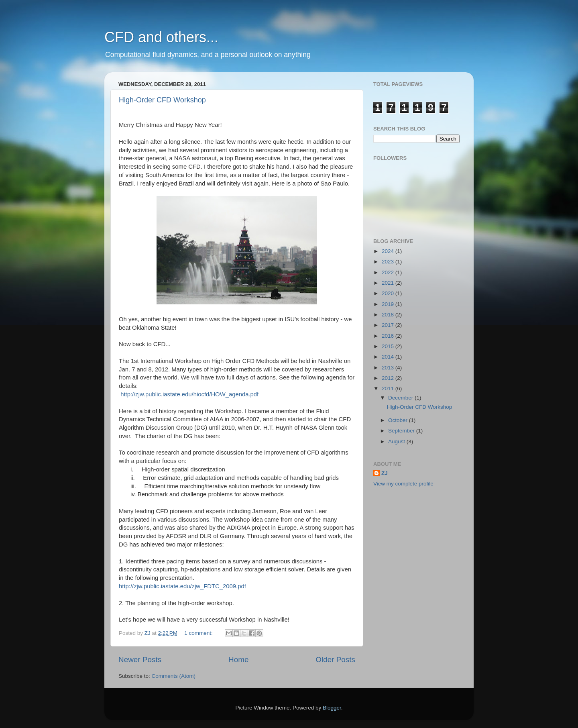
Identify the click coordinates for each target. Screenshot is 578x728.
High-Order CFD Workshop (162, 100)
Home (238, 660)
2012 (389, 378)
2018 (389, 315)
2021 (389, 283)
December (401, 398)
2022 (389, 272)
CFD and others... (161, 37)
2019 (389, 304)
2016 (389, 336)
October (399, 420)
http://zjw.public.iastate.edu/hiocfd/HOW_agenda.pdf (189, 394)
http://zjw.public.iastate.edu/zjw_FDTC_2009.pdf (182, 586)
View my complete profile (403, 484)
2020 (389, 293)
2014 (389, 357)
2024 (389, 251)
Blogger (332, 708)
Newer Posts (140, 660)
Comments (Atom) (174, 676)
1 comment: (199, 633)
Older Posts (335, 660)
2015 (389, 346)
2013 (389, 368)
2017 (389, 325)
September (402, 431)
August (397, 441)
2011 (389, 388)
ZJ (385, 473)
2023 (389, 262)
